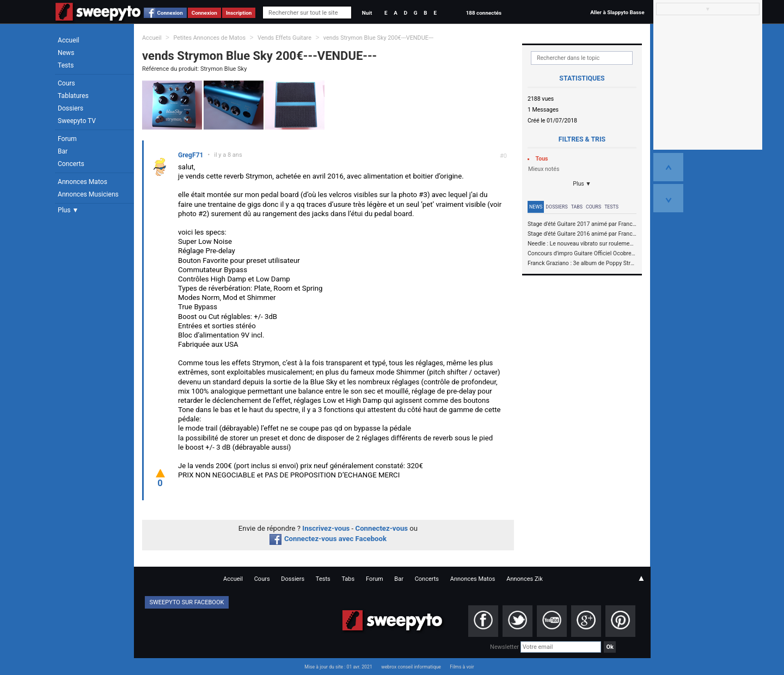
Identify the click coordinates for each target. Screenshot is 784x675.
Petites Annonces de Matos (209, 38)
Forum (67, 139)
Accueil (69, 40)
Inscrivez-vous (326, 528)
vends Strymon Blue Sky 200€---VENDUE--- (378, 38)
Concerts (71, 164)
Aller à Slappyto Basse (617, 12)
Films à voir (462, 667)
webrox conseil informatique (411, 667)
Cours (66, 83)
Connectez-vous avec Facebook (328, 539)
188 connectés (484, 13)
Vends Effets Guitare (284, 38)
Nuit (367, 13)
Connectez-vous (382, 528)
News (66, 53)
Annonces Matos (82, 182)
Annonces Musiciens (88, 194)
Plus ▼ (68, 210)
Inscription (239, 13)
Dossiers (71, 108)
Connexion (170, 13)
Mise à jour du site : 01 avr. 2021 (338, 667)
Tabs (577, 207)
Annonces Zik (525, 579)
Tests (66, 65)
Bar (63, 151)
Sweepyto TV (77, 121)
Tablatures (73, 96)
